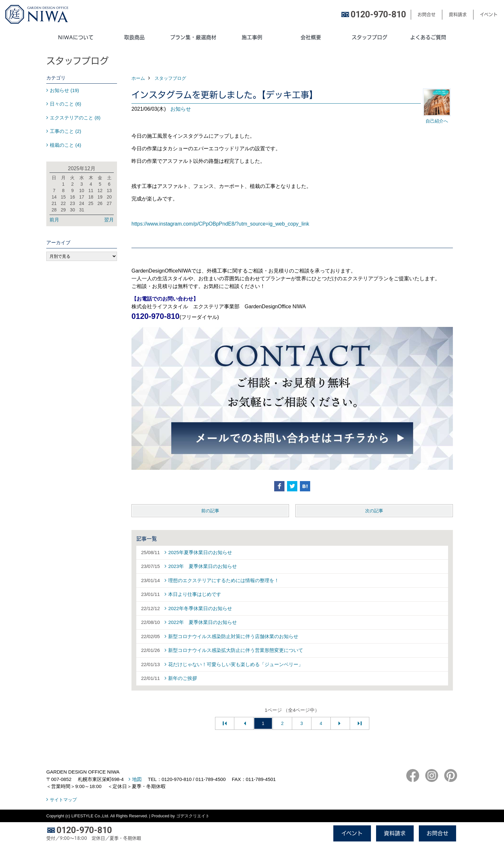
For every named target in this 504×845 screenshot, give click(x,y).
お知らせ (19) (64, 90)
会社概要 (311, 37)
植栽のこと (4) (66, 145)
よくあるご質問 (428, 37)
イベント (489, 14)
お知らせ (181, 109)
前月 (54, 220)
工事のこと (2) (66, 131)
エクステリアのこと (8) (75, 118)
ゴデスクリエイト (193, 816)
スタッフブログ (369, 37)
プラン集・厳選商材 (193, 37)
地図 (137, 779)
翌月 (109, 220)
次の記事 (374, 511)
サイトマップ (63, 800)
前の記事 (210, 511)
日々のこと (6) (66, 104)
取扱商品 (134, 37)
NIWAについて (76, 37)
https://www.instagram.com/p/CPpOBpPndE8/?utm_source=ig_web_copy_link (220, 224)
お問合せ (427, 14)
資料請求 (458, 14)
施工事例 (252, 37)
